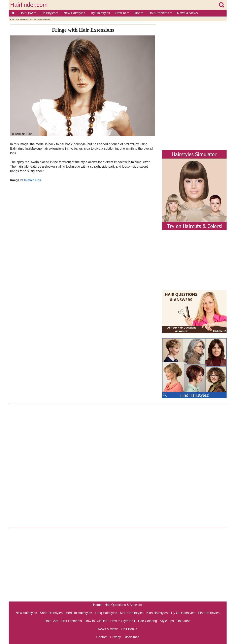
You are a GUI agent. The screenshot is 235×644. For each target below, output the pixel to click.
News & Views (188, 13)
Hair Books (129, 629)
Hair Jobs (183, 621)
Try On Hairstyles (183, 613)
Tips (139, 13)
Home (12, 19)
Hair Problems (160, 13)
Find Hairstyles (209, 613)
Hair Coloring (147, 621)
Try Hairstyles (100, 13)
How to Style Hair (123, 621)
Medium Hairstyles (79, 613)
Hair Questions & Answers (123, 605)
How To (122, 13)
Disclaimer (131, 637)
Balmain (33, 19)
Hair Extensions (22, 19)
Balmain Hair (32, 180)
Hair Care (52, 621)
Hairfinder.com (29, 5)
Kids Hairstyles (157, 613)
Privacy (115, 637)
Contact (102, 637)
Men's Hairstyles (132, 613)
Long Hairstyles (106, 613)
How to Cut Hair (96, 621)
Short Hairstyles (51, 613)
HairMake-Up (43, 19)
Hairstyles (50, 13)
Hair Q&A (28, 13)
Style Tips (167, 621)
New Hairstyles (74, 13)
